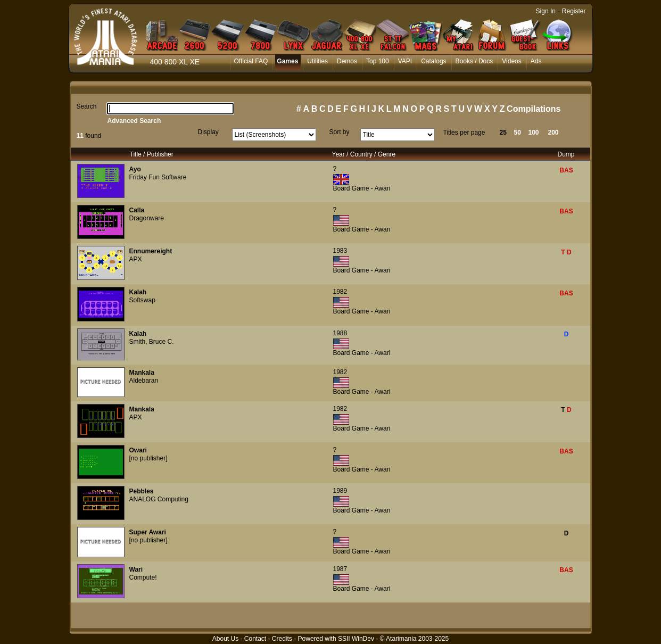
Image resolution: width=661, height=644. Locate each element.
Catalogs (433, 61)
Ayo (135, 169)
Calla (137, 210)
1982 (340, 292)
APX (136, 259)
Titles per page (464, 133)
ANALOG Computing (159, 499)
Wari (136, 569)
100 (534, 133)
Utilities (317, 61)
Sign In (546, 11)
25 (503, 133)
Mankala (142, 373)
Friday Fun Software (158, 177)
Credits (282, 639)
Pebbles (142, 491)
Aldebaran (144, 381)
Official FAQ (251, 61)
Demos (347, 61)
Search (87, 106)
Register (574, 11)
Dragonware (147, 218)
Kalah (138, 292)
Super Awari (148, 532)
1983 (340, 251)
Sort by (340, 132)
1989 (340, 491)
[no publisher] (148, 458)
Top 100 (378, 61)
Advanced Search (134, 121)
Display (208, 132)
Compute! (143, 577)
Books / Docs (474, 61)
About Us (225, 639)
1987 (340, 569)
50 (518, 133)
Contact (255, 639)
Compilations (534, 109)
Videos (511, 61)
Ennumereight (151, 251)
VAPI (405, 61)
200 (553, 133)
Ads (536, 61)
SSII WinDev (356, 639)
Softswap (142, 300)
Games (287, 61)
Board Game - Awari (362, 188)
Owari (138, 450)
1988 (340, 333)
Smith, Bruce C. (152, 342)
